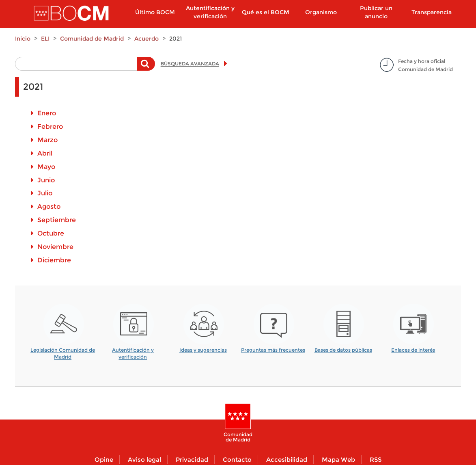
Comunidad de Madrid (92, 39)
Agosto (49, 207)
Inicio (23, 39)
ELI (45, 39)
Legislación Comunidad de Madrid (63, 351)
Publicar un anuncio (376, 12)
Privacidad (192, 460)
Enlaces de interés (413, 350)
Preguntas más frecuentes (273, 350)
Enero (47, 113)
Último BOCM (155, 12)
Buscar (146, 68)
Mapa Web (338, 460)
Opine (104, 460)
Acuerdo (146, 39)
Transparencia (432, 12)
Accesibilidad (287, 460)
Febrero (50, 127)
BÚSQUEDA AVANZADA (190, 64)
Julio (45, 193)
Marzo (47, 140)
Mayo (46, 167)
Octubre (51, 233)
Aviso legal (144, 460)
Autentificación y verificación (210, 12)
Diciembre (54, 260)
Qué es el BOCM (266, 12)
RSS (376, 460)
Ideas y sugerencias (203, 350)
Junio (46, 180)
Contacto (237, 460)
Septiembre (57, 220)
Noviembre (55, 247)
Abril (45, 153)
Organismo (321, 12)
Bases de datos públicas (343, 350)
